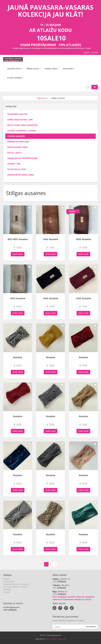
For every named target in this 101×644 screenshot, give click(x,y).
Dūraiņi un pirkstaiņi (18, 142)
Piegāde (86, 52)
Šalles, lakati (14, 153)
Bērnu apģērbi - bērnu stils (56, 639)
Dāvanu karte (9, 582)
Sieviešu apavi (15, 69)
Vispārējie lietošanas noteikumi (16, 584)
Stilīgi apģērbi (15, 78)
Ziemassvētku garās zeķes (21, 175)
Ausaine (18, 357)
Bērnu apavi (34, 69)
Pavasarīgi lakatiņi (17, 114)
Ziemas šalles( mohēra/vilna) (22, 158)
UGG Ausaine (51, 239)
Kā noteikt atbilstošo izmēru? (16, 587)
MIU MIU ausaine (18, 239)
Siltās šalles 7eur (17, 169)
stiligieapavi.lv (42, 98)
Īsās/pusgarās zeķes (17, 147)
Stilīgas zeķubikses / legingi (22, 131)
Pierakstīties (91, 627)
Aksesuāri (69, 69)
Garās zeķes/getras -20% (20, 120)
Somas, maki (52, 69)
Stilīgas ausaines (16, 136)
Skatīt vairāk (18, 254)
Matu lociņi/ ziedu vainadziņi (22, 125)
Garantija (7, 589)
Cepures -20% (14, 164)
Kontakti (95, 52)
